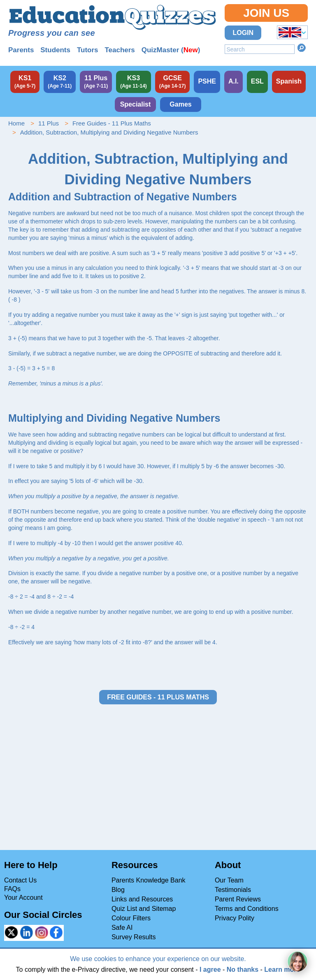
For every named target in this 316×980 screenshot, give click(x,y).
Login (243, 33)
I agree (210, 970)
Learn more (282, 970)
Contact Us (20, 880)
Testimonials (233, 890)
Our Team (229, 880)
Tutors (88, 50)
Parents (21, 50)
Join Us (266, 13)
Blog (118, 890)
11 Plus (49, 123)
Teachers (120, 50)
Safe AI (122, 928)
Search (302, 48)
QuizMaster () (171, 50)
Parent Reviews (238, 899)
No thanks (243, 970)
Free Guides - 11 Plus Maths (112, 123)
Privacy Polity (235, 918)
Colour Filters (131, 918)
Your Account (23, 898)
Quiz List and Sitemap (144, 909)
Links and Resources (142, 899)
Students (55, 50)
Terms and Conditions (247, 909)
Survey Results (134, 937)
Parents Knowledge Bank (149, 880)
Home (16, 123)
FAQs (12, 889)
